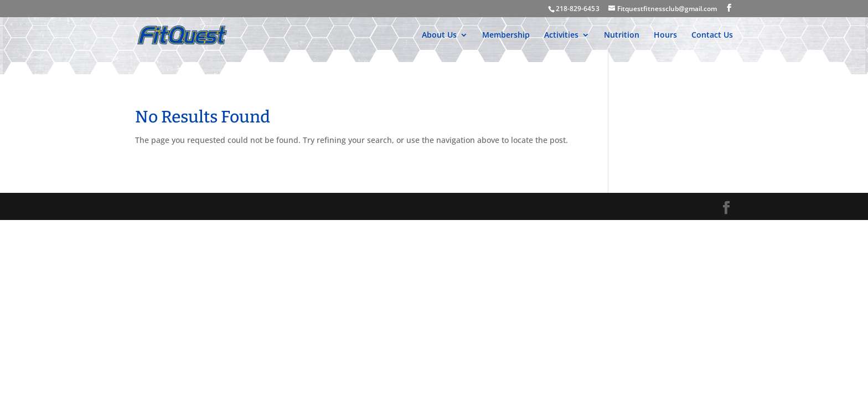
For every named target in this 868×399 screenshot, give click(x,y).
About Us (439, 35)
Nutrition (622, 35)
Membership (506, 35)
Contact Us (712, 35)
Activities (561, 35)
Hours (665, 35)
